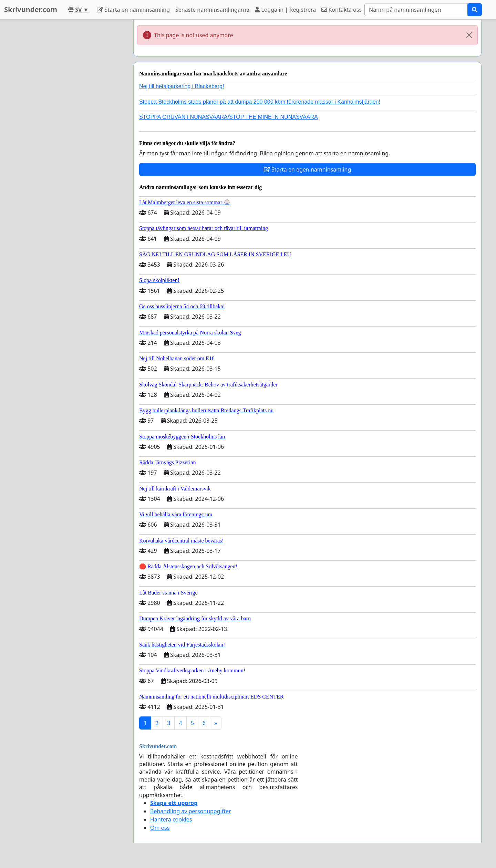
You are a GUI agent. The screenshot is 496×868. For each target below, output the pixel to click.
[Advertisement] (66, 123)
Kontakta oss (342, 10)
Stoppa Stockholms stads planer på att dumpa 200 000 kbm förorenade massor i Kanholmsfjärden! (260, 102)
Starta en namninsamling (133, 10)
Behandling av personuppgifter (191, 811)
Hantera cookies (171, 819)
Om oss (160, 828)
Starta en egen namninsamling (308, 169)
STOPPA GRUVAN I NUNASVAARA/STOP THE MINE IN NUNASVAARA (229, 117)
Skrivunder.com (31, 9)
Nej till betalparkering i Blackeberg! (182, 86)
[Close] (469, 35)
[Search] (416, 10)
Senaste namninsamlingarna (212, 10)
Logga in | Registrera (285, 10)
